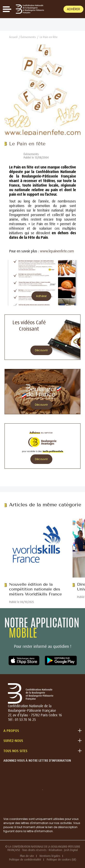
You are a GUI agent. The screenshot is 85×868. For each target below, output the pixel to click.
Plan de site (27, 856)
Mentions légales (50, 856)
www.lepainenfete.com (57, 251)
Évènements (28, 37)
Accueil (13, 37)
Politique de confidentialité (25, 859)
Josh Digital (71, 850)
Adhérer (73, 9)
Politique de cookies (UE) (61, 859)
